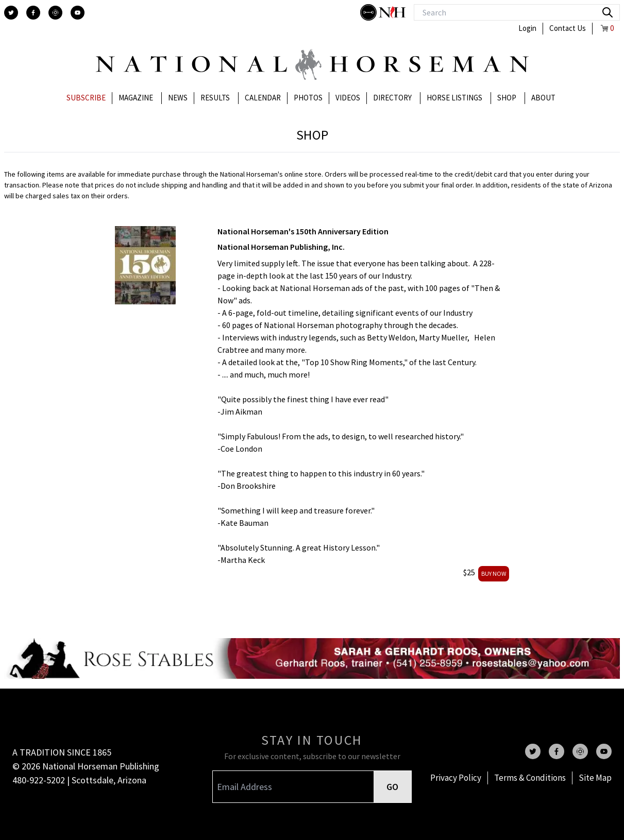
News (178, 98)
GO (392, 787)
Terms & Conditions (530, 778)
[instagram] (55, 13)
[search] (608, 12)
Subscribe (86, 98)
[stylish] (369, 12)
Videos (348, 98)
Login (527, 28)
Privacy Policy (456, 778)
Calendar (263, 98)
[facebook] (33, 13)
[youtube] (78, 13)
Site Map (595, 778)
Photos (308, 98)
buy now (494, 573)
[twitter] (11, 13)
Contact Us (568, 28)
